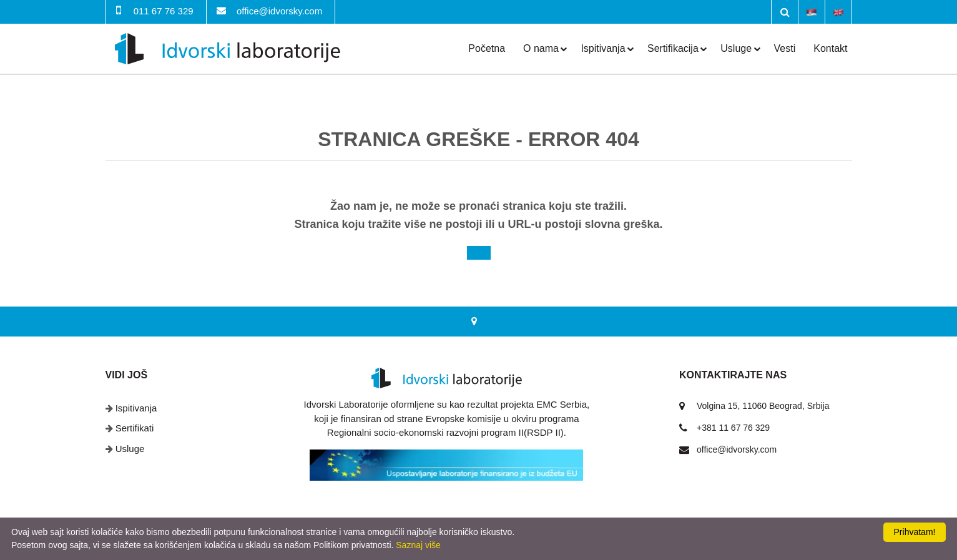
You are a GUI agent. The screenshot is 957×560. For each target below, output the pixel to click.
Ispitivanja (603, 48)
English (838, 11)
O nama (541, 48)
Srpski (812, 11)
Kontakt (830, 48)
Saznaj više (418, 545)
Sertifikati (135, 428)
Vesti (785, 48)
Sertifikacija (673, 48)
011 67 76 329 (164, 11)
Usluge (736, 48)
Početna (487, 48)
